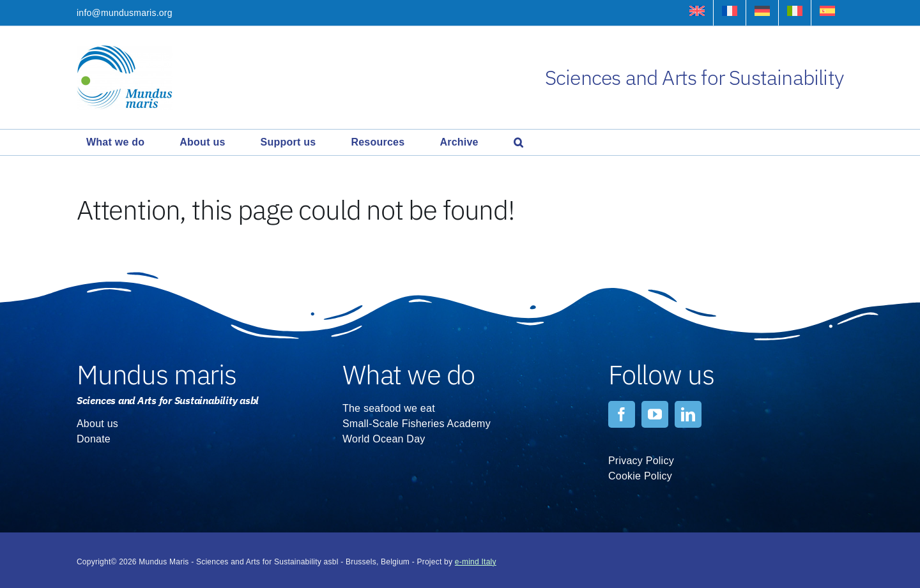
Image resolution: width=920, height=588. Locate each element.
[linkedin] (688, 414)
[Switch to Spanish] (827, 13)
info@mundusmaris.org (125, 13)
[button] (518, 142)
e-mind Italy (476, 562)
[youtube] (655, 414)
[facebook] (622, 414)
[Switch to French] (730, 13)
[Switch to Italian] (795, 13)
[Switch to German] (762, 13)
